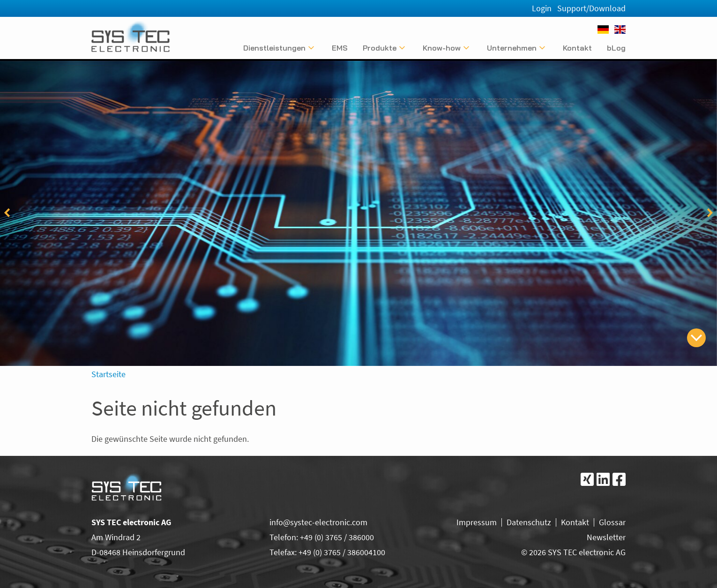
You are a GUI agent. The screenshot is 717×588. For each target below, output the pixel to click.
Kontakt (577, 48)
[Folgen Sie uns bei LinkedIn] (603, 479)
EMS (340, 48)
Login (542, 8)
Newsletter (606, 537)
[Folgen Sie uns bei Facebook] (619, 479)
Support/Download (591, 8)
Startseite (108, 374)
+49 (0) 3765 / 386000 (337, 537)
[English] (620, 30)
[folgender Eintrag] (710, 213)
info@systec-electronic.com (318, 522)
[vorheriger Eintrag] (7, 213)
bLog (616, 48)
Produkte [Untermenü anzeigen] (380, 48)
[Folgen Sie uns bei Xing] (587, 479)
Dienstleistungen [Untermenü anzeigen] (274, 48)
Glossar (612, 522)
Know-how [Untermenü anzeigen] (442, 48)
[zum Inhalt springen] (696, 338)
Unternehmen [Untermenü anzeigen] (512, 48)
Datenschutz (529, 522)
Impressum (477, 522)
